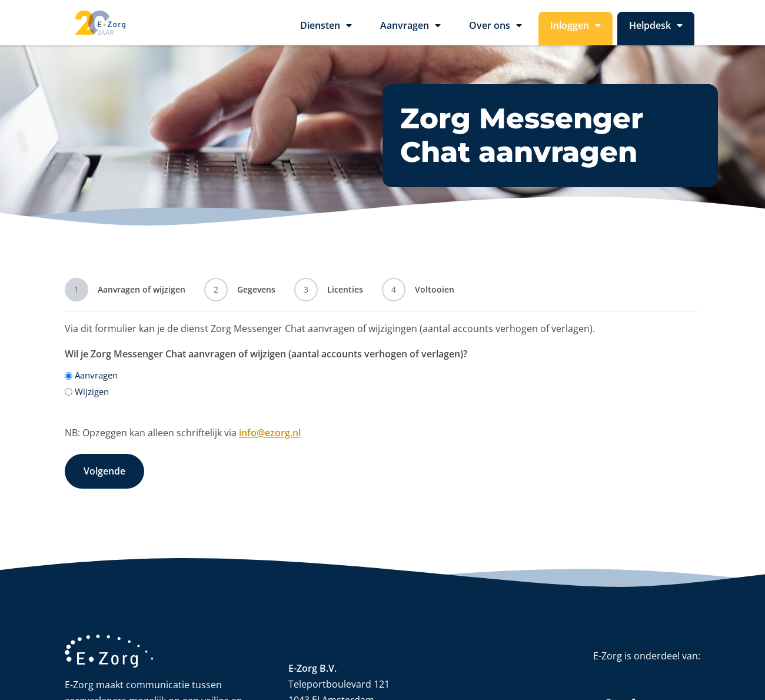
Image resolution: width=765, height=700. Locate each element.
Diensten (326, 29)
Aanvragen (410, 29)
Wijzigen (92, 392)
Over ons (495, 29)
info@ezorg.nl (270, 433)
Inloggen (576, 29)
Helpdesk (656, 29)
